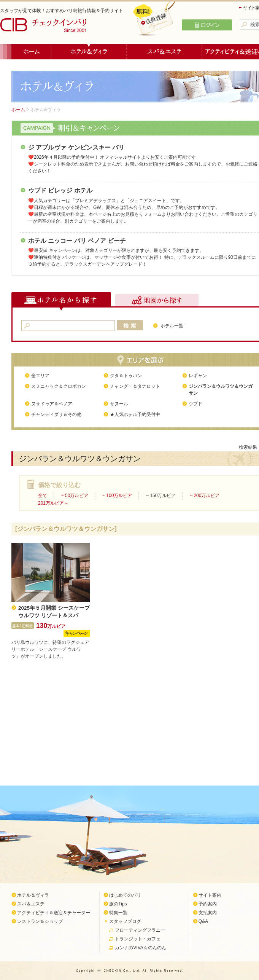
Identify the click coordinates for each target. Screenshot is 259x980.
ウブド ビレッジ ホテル (60, 190)
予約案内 (208, 904)
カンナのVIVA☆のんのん (140, 948)
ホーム (31, 52)
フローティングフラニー (140, 930)
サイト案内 (210, 895)
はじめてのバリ (125, 895)
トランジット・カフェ (138, 939)
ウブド (195, 404)
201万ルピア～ (53, 503)
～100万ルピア (117, 496)
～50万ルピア (74, 496)
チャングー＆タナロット (135, 386)
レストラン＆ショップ (40, 921)
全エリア (40, 376)
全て (43, 496)
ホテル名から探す (61, 301)
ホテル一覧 (172, 326)
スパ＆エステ (164, 52)
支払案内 (208, 913)
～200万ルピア (204, 496)
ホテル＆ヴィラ (89, 52)
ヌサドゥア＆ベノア (52, 404)
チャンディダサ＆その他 (56, 414)
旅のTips (118, 904)
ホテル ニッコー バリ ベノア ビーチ (77, 241)
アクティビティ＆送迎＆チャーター (54, 913)
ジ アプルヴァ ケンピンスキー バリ (76, 147)
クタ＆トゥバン (126, 376)
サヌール (119, 404)
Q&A (203, 921)
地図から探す (157, 301)
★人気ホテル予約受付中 (135, 414)
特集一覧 (118, 913)
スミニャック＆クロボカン (59, 386)
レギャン (198, 376)
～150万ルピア (160, 496)
